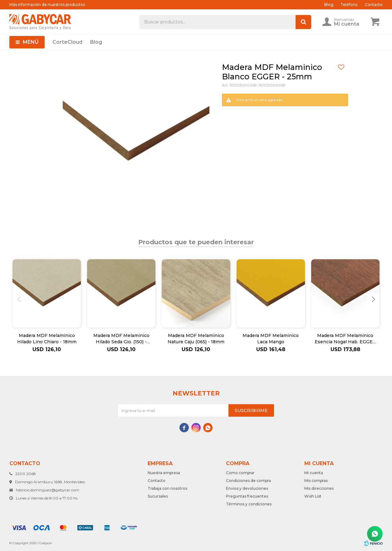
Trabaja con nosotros (167, 488)
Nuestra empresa (164, 473)
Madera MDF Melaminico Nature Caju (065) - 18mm (196, 339)
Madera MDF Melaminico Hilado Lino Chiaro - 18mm (47, 339)
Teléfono (349, 5)
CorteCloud (67, 42)
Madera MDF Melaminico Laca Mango (271, 339)
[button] (373, 299)
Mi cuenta (314, 473)
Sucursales (158, 496)
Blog (96, 42)
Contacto (374, 5)
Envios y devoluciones (247, 488)
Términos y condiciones (249, 504)
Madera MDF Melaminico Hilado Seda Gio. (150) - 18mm (121, 339)
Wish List (313, 496)
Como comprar (240, 473)
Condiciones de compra (248, 481)
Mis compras (316, 481)
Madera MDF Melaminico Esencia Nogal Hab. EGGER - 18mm (345, 339)
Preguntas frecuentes (247, 496)
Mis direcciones (319, 488)
